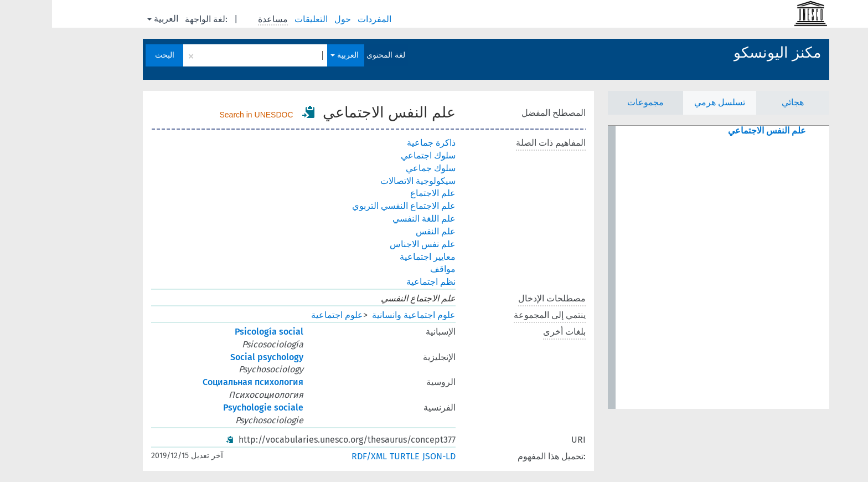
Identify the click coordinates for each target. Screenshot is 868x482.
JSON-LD (387, 456)
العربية (111, 19)
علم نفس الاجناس (371, 244)
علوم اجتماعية (285, 315)
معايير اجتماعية (376, 257)
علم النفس (384, 231)
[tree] (666, 267)
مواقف (391, 269)
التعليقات (260, 19)
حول (292, 19)
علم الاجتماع (381, 193)
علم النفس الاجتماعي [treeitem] (715, 131)
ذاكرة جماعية (379, 143)
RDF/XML (317, 456)
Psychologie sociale (211, 407)
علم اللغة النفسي (372, 219)
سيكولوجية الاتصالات (366, 181)
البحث (113, 55)
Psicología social (217, 332)
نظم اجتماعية (379, 282)
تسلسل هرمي (668, 102)
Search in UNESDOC (205, 115)
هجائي (741, 102)
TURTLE (353, 456)
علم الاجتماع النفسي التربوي (352, 206)
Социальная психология (201, 382)
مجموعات (593, 102)
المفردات (324, 19)
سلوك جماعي (379, 168)
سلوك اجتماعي (376, 155)
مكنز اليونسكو (725, 53)
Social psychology (215, 357)
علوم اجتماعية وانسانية (362, 315)
